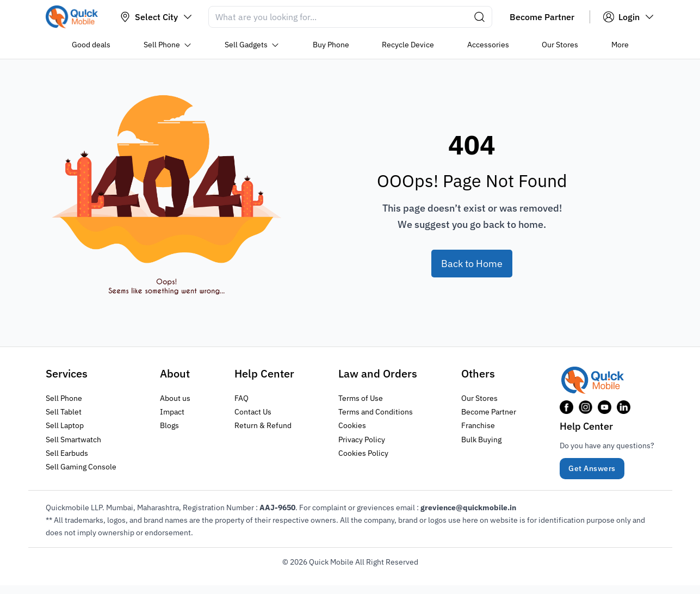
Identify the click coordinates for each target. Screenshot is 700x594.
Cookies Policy (363, 453)
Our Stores (479, 398)
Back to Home (472, 264)
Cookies (352, 425)
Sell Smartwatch (73, 440)
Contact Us (253, 412)
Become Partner (489, 412)
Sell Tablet (64, 412)
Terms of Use (361, 398)
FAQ (241, 398)
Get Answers (592, 468)
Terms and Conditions (376, 412)
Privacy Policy (362, 440)
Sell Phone (64, 398)
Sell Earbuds (67, 453)
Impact (172, 412)
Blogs (169, 425)
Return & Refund (263, 425)
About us (175, 398)
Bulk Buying (481, 440)
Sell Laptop (65, 425)
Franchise (478, 425)
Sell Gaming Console (81, 467)
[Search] (350, 17)
